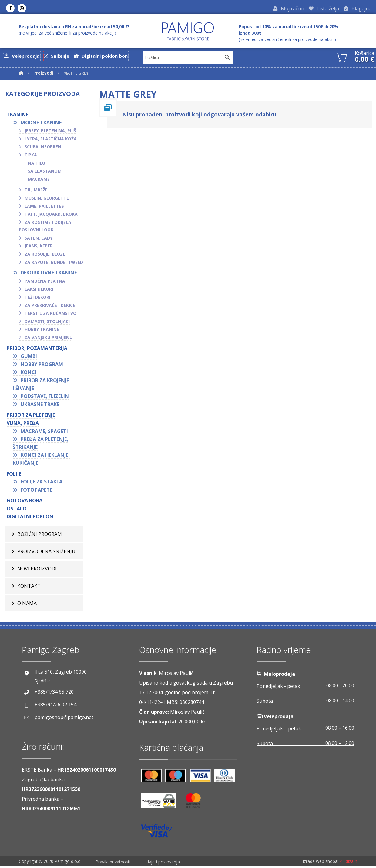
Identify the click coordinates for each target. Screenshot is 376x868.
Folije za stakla (42, 483)
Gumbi (29, 358)
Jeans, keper (39, 248)
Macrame (39, 181)
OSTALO (17, 510)
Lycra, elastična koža (51, 140)
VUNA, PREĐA (23, 425)
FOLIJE (14, 475)
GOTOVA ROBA (25, 502)
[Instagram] (22, 9)
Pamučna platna (45, 283)
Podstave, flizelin (45, 398)
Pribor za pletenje (31, 417)
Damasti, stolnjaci (47, 323)
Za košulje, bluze (45, 256)
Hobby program (42, 366)
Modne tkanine (41, 124)
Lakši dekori (39, 291)
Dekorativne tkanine (49, 274)
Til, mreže (36, 192)
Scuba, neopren (43, 148)
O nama (27, 605)
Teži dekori (37, 299)
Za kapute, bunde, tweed (54, 264)
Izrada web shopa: (321, 863)
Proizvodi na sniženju (46, 553)
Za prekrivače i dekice (50, 307)
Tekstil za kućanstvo (50, 315)
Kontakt (29, 587)
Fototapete (36, 491)
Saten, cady (39, 239)
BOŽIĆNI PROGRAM (40, 536)
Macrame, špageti (44, 433)
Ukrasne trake (40, 406)
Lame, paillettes (44, 208)
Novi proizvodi (37, 570)
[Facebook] (10, 9)
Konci (29, 374)
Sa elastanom (45, 172)
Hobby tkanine (42, 331)
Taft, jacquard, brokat (53, 215)
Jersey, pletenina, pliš (50, 132)
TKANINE (17, 116)
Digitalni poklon (30, 518)
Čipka (31, 156)
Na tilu (37, 165)
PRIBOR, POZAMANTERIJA (37, 350)
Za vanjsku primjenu (49, 339)
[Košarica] (342, 58)
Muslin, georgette (47, 199)
